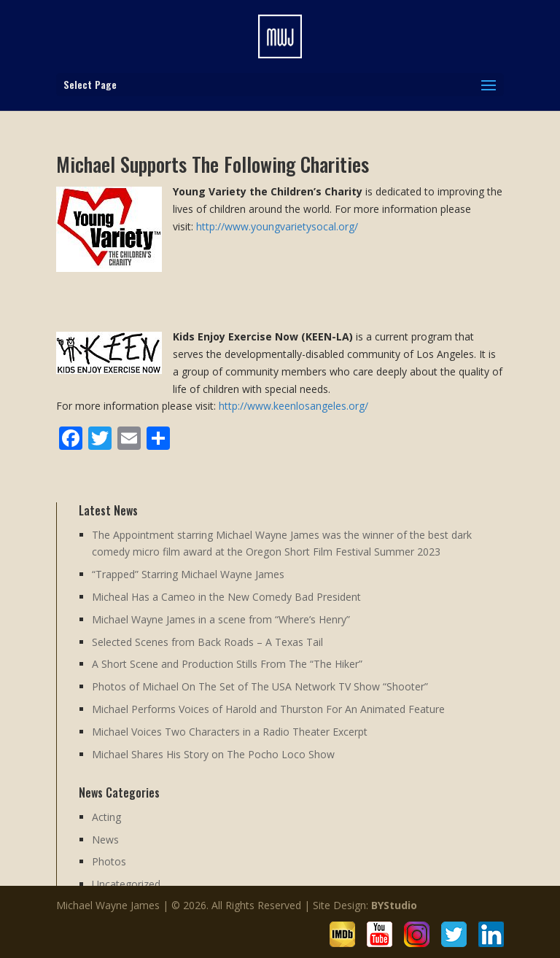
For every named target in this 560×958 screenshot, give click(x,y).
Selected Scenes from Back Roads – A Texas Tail (207, 642)
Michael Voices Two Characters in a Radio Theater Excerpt (230, 732)
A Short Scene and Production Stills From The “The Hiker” (227, 664)
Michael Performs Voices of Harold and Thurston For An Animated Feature (268, 709)
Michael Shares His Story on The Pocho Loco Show (213, 754)
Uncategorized (126, 884)
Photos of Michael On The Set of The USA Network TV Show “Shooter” (260, 686)
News (105, 840)
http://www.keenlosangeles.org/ (293, 406)
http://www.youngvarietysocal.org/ (277, 226)
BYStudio (394, 905)
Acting (106, 817)
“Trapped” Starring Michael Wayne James (188, 574)
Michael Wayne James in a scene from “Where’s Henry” (221, 619)
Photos (109, 861)
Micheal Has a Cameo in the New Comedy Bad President (226, 597)
